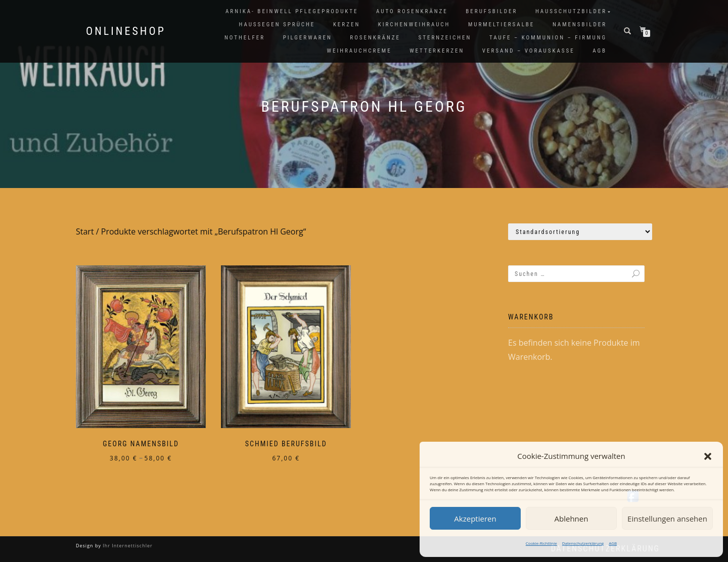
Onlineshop (126, 31)
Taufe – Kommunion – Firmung (548, 38)
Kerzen (347, 25)
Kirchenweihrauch (414, 25)
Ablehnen (572, 519)
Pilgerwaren (308, 38)
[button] (708, 456)
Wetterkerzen (437, 51)
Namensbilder (580, 25)
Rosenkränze (375, 38)
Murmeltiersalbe (501, 25)
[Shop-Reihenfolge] (580, 232)
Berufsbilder (491, 11)
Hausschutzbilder (571, 11)
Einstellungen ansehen (667, 519)
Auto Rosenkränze (412, 11)
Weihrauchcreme (359, 51)
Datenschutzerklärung (583, 543)
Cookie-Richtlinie (541, 543)
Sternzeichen (445, 38)
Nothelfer (245, 38)
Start (85, 231)
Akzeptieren (475, 519)
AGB (613, 543)
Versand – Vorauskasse (529, 51)
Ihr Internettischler (127, 546)
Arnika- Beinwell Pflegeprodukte (292, 11)
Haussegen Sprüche (277, 25)
